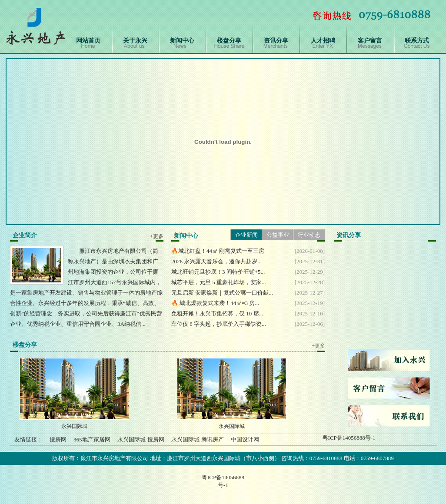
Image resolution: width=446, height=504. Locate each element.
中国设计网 (245, 439)
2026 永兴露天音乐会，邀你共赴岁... (216, 261)
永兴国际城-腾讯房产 (198, 439)
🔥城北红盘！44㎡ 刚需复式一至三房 (218, 251)
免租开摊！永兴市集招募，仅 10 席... (217, 313)
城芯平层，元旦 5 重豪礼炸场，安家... (219, 282)
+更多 (157, 236)
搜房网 (58, 439)
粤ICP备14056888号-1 (349, 438)
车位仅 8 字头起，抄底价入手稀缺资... (219, 324)
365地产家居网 (92, 439)
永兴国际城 (74, 426)
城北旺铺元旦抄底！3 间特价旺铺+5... (218, 272)
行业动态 (309, 235)
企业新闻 (246, 235)
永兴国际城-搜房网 (141, 439)
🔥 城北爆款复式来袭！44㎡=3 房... (215, 303)
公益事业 (278, 235)
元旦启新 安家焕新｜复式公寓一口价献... (222, 293)
